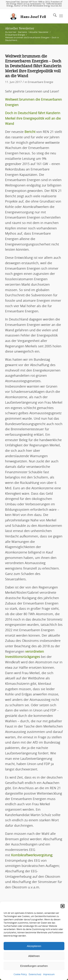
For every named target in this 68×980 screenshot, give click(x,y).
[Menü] (61, 16)
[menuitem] (53, 16)
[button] (63, 906)
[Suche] (53, 16)
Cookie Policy (20, 974)
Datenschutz (35, 974)
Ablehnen (34, 956)
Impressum (49, 974)
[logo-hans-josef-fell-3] (28, 16)
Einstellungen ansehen (34, 966)
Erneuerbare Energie (40, 82)
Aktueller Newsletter (20, 28)
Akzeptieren (34, 946)
